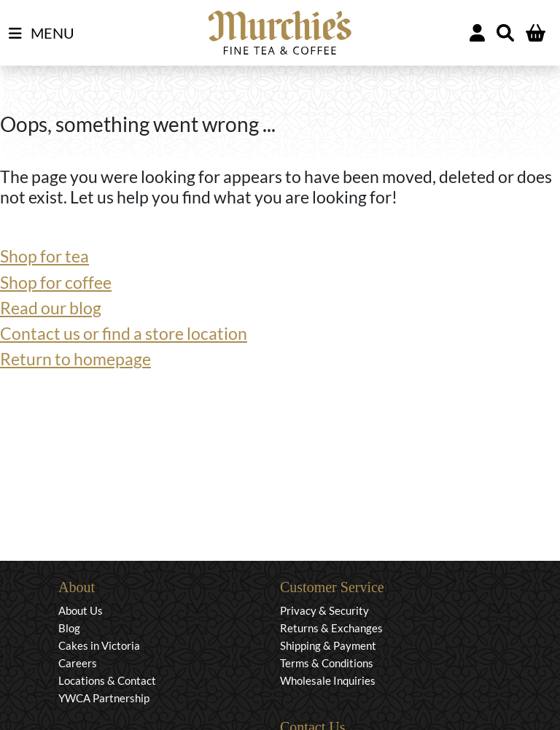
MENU (42, 34)
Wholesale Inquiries (328, 680)
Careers (78, 663)
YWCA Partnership (104, 698)
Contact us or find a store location (124, 334)
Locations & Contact (107, 680)
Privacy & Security (324, 610)
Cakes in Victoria (99, 645)
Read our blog (51, 308)
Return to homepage (75, 359)
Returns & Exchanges (331, 628)
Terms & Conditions (327, 663)
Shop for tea (44, 256)
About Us (81, 610)
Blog (69, 628)
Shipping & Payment (328, 645)
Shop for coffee (56, 283)
